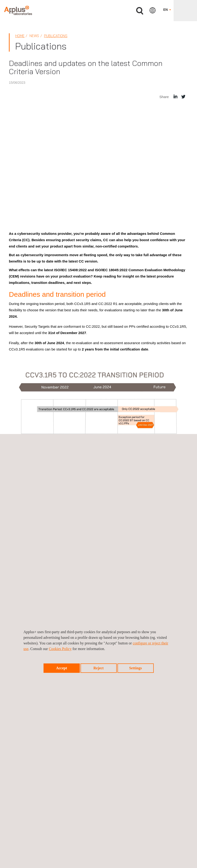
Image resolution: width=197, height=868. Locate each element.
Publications (56, 36)
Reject (98, 668)
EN (167, 10)
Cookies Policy (60, 649)
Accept (61, 668)
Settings (135, 668)
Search (140, 11)
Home (20, 36)
